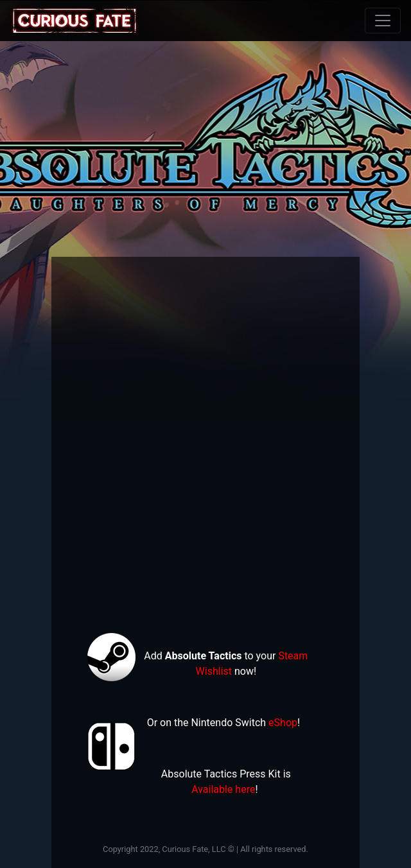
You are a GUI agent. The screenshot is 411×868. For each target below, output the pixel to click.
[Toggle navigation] (383, 21)
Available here (223, 789)
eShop (283, 723)
